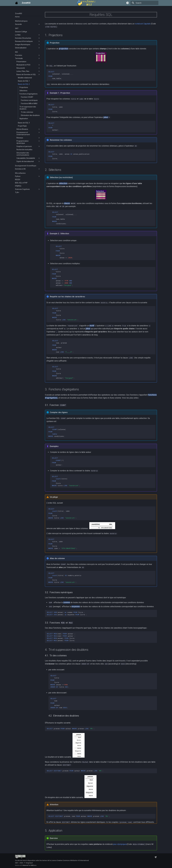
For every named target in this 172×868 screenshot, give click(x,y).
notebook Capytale (143, 24)
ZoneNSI (19, 13)
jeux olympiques (120, 844)
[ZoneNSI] (16, 3)
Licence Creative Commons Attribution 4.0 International (70, 860)
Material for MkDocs (30, 865)
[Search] (144, 3)
